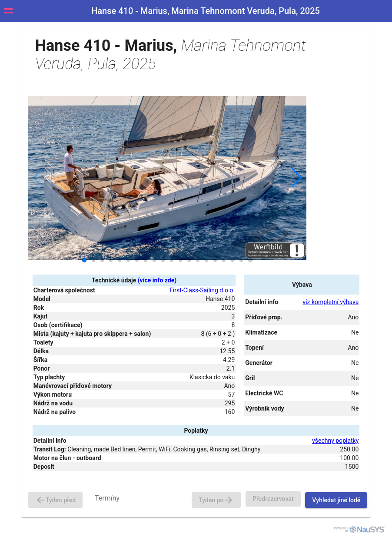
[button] (296, 178)
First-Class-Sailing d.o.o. (202, 290)
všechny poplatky (335, 441)
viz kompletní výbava (331, 302)
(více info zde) (157, 280)
